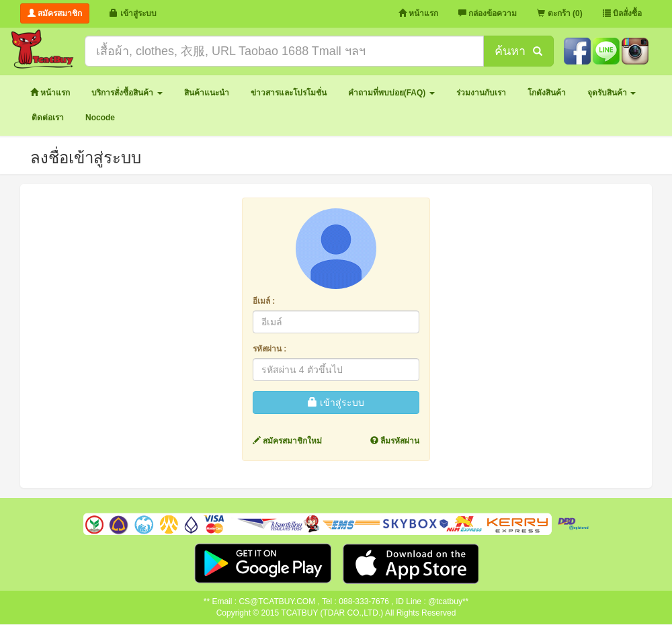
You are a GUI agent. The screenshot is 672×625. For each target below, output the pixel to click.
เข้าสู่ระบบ (336, 403)
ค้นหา (518, 51)
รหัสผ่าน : (269, 349)
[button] (127, 93)
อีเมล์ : (264, 301)
